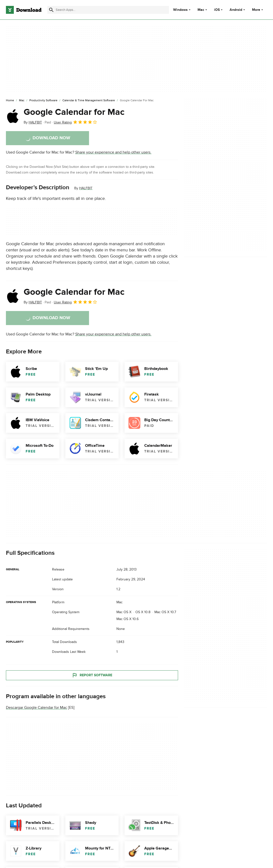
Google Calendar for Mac (74, 112)
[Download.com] (24, 10)
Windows (180, 10)
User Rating (76, 122)
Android (236, 10)
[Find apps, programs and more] (108, 10)
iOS (217, 10)
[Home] (10, 101)
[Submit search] (51, 10)
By (33, 122)
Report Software (92, 675)
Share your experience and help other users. (113, 152)
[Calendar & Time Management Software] (89, 101)
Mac (201, 10)
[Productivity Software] (43, 101)
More (258, 10)
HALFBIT (86, 188)
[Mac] (22, 101)
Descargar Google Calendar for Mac (36, 708)
